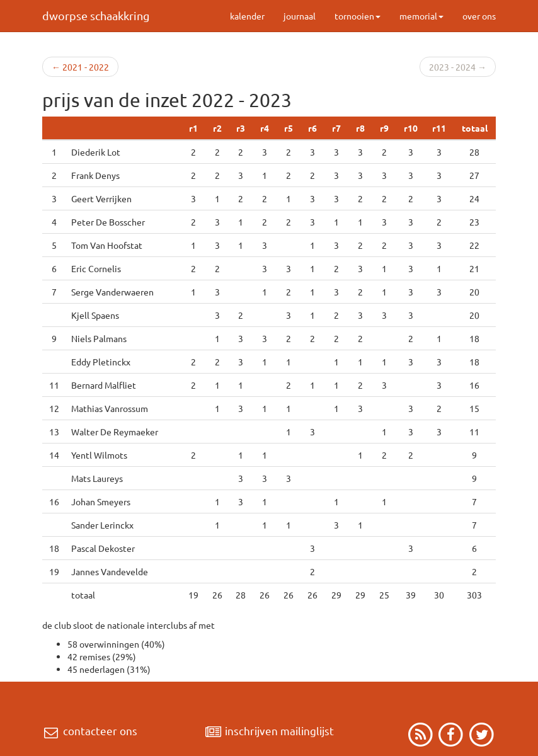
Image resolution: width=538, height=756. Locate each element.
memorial (421, 16)
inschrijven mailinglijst (269, 730)
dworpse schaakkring (96, 15)
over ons (479, 16)
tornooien (358, 16)
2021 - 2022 (80, 67)
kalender (247, 16)
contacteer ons (90, 730)
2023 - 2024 (458, 67)
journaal (300, 16)
